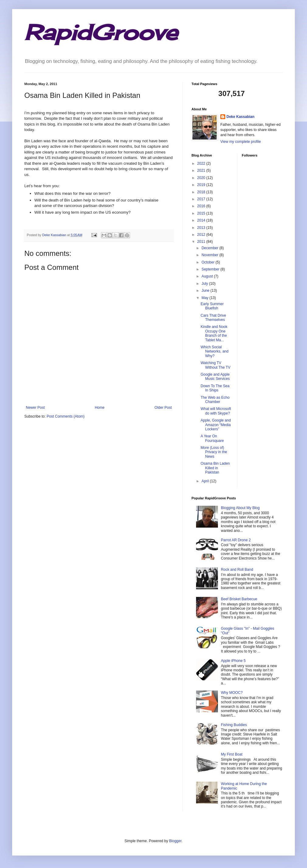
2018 (202, 192)
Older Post (163, 408)
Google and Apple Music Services (215, 377)
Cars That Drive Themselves (213, 318)
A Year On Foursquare (212, 438)
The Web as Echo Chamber (215, 400)
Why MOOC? (232, 693)
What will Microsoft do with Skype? (216, 411)
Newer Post (35, 408)
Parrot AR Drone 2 (236, 540)
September (211, 269)
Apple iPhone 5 (233, 661)
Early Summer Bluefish (212, 306)
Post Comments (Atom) (66, 416)
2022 (202, 164)
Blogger (175, 841)
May (205, 298)
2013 (202, 228)
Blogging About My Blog (240, 508)
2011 (202, 242)
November (210, 255)
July (205, 284)
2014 (202, 220)
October (209, 262)
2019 (202, 185)
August (208, 276)
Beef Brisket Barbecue (239, 599)
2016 (202, 206)
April (206, 481)
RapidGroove (101, 32)
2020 (202, 178)
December (210, 248)
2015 (202, 213)
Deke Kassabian (240, 117)
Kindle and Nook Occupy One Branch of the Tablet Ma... (214, 333)
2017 (202, 199)
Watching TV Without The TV (216, 365)
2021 (202, 170)
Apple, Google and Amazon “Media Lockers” (216, 425)
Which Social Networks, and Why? (215, 351)
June (206, 291)
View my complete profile (241, 142)
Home (100, 408)
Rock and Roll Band (237, 570)
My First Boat (232, 754)
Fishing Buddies (234, 725)
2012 (202, 235)
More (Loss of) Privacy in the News (214, 452)
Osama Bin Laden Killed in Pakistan (215, 468)
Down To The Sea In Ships (215, 388)
